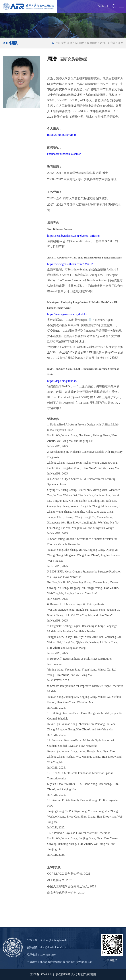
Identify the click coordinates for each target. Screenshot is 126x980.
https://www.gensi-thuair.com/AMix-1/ (70, 264)
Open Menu (121, 6)
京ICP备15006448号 (41, 974)
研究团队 (92, 43)
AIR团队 (80, 43)
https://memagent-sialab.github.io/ (67, 314)
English (101, 6)
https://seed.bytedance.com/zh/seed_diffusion (74, 236)
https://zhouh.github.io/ (62, 135)
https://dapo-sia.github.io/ (62, 381)
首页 (70, 43)
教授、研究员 (108, 43)
